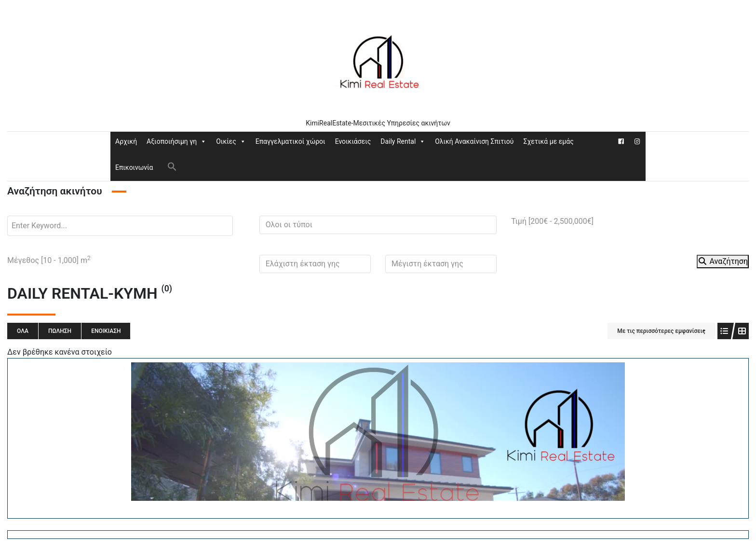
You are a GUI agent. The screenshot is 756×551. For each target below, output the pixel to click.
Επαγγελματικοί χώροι (290, 141)
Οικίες (231, 141)
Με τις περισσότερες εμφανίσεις (661, 331)
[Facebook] (621, 141)
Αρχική (126, 141)
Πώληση (60, 331)
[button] (172, 166)
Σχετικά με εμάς (548, 141)
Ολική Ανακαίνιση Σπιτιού (474, 141)
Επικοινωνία (134, 167)
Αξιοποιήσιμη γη (176, 141)
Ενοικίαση (106, 331)
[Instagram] (637, 141)
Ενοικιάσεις (353, 141)
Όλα (23, 331)
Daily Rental (403, 141)
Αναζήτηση (723, 261)
